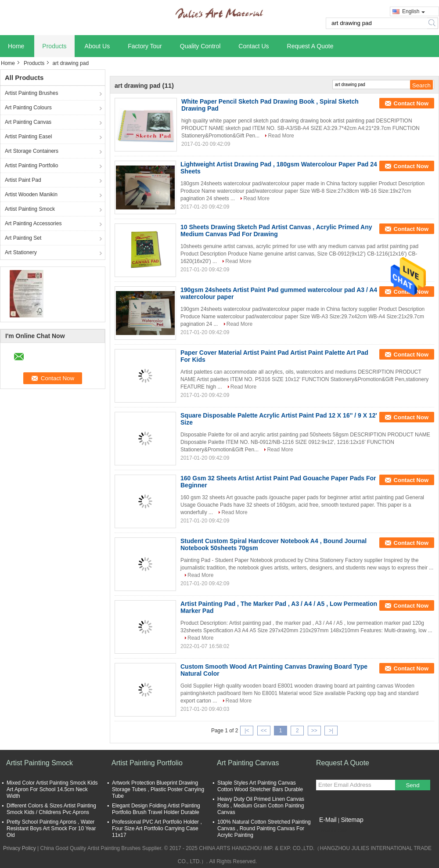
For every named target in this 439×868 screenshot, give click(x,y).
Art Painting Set (23, 238)
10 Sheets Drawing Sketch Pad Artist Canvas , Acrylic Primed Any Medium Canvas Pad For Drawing (276, 231)
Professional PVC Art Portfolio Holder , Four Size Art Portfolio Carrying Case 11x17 (157, 828)
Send (412, 785)
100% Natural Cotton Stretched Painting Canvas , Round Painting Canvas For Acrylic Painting (264, 828)
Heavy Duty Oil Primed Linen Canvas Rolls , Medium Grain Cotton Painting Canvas (261, 806)
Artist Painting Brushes (31, 93)
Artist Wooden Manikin (31, 194)
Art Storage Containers (32, 151)
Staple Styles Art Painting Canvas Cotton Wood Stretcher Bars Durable (260, 786)
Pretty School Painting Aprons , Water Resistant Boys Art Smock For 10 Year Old (51, 828)
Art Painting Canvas (28, 122)
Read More (281, 136)
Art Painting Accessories (33, 223)
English (414, 11)
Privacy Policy (20, 848)
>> (314, 731)
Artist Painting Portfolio (31, 166)
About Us (97, 46)
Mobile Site (332, 831)
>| (331, 731)
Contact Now (411, 103)
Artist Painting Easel (28, 137)
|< (247, 731)
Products (54, 46)
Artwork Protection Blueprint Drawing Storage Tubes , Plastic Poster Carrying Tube (158, 789)
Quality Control (200, 46)
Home (16, 46)
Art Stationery (21, 252)
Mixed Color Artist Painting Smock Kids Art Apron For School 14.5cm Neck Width (52, 789)
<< (264, 731)
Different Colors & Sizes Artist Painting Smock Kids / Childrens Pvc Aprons (51, 809)
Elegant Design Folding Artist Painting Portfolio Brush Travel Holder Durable (156, 809)
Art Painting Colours (28, 108)
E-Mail (328, 820)
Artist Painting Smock (30, 209)
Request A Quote (310, 46)
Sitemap (352, 820)
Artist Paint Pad (23, 180)
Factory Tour (145, 46)
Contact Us (254, 46)
